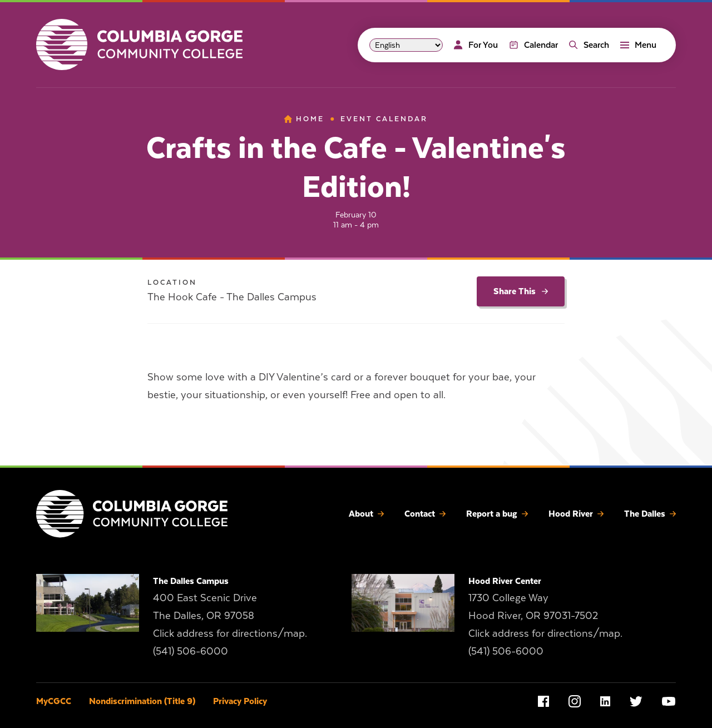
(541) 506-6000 (191, 651)
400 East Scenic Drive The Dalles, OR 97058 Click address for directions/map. (230, 615)
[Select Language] (406, 45)
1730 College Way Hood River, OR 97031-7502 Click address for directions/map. (545, 615)
